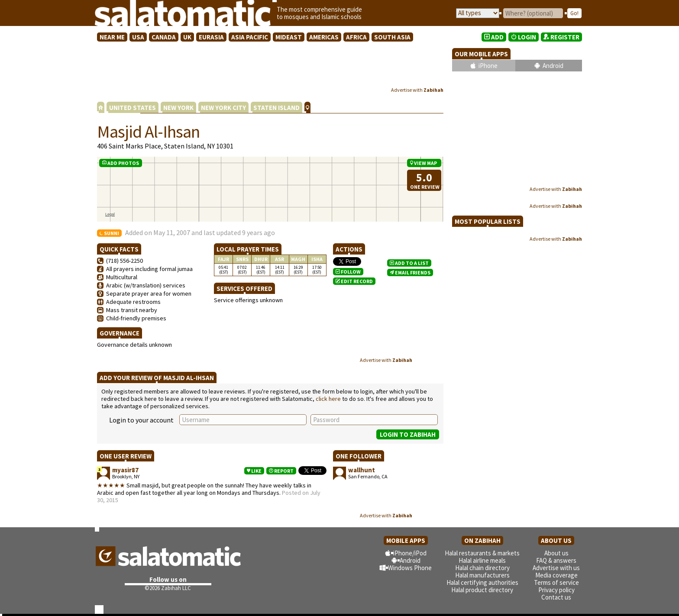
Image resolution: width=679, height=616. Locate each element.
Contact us (556, 597)
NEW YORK (178, 108)
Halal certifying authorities (482, 582)
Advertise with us (556, 568)
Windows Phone (410, 568)
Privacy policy (556, 590)
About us (556, 553)
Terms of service (556, 582)
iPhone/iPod (410, 553)
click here (328, 399)
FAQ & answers (556, 560)
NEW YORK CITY (223, 108)
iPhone (488, 66)
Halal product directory (482, 590)
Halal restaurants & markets (482, 553)
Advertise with (417, 90)
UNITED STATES (133, 108)
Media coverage (556, 575)
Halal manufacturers (482, 575)
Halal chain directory (482, 568)
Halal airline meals (482, 560)
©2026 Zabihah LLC (168, 588)
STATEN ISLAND (276, 108)
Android (553, 66)
